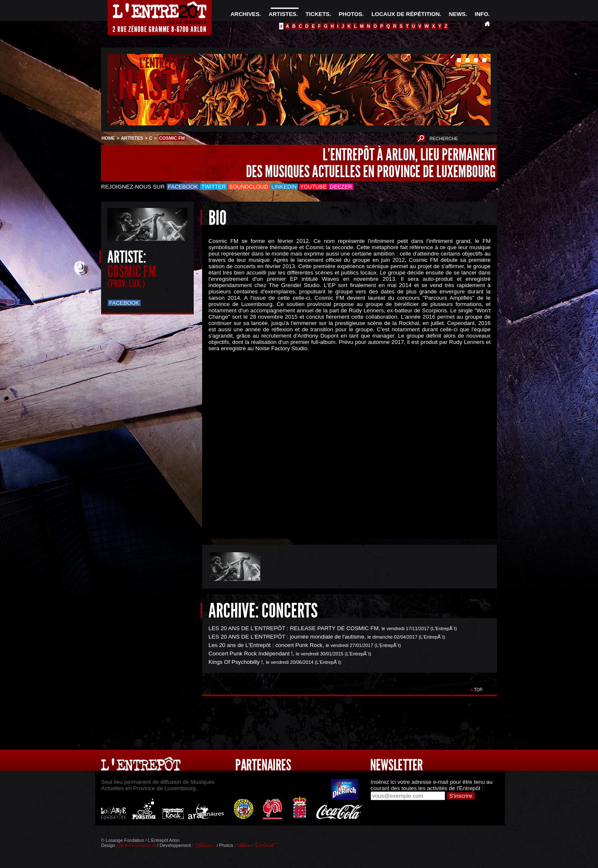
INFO (481, 14)
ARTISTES (283, 14)
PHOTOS (350, 14)
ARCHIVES (245, 14)
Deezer (341, 187)
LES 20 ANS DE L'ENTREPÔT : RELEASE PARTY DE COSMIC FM (294, 628)
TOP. (479, 690)
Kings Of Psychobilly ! (236, 662)
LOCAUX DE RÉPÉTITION (406, 14)
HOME (108, 138)
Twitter (214, 187)
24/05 (170, 111)
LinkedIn (284, 187)
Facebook (183, 187)
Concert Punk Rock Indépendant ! (251, 654)
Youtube (314, 187)
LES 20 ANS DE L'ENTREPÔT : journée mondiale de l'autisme (286, 637)
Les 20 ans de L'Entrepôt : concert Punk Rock (266, 645)
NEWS (457, 14)
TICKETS (317, 14)
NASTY (154, 86)
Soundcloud (248, 187)
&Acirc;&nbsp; (343, 438)
